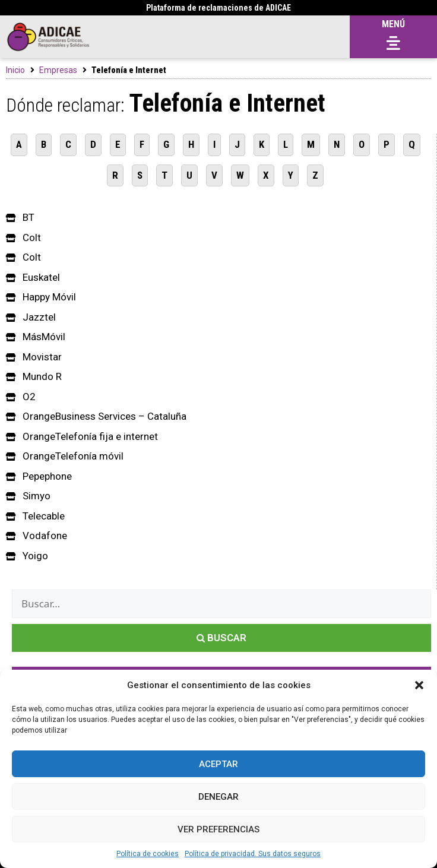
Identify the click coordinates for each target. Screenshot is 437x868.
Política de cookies (148, 854)
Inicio (15, 70)
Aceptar (218, 764)
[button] (419, 685)
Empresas (58, 70)
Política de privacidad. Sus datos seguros (253, 854)
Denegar (218, 797)
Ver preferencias (218, 829)
